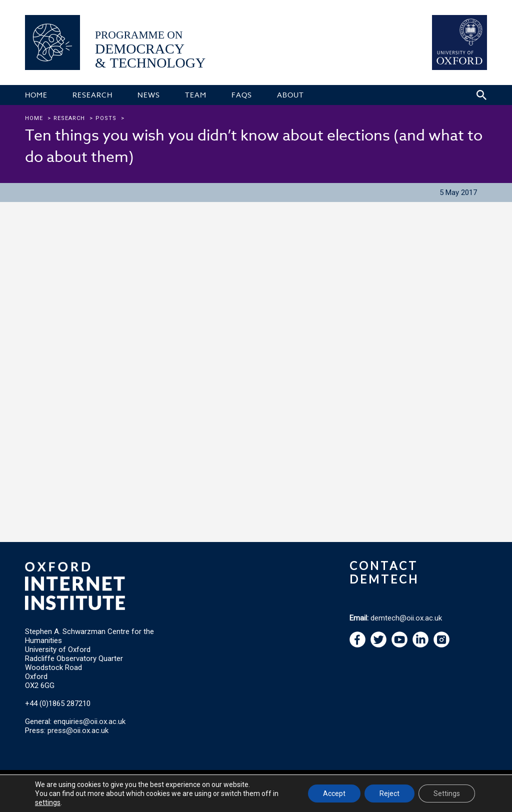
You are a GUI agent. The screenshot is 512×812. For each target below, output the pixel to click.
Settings (447, 793)
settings (48, 802)
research (69, 118)
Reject (389, 793)
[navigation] (399, 645)
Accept (334, 793)
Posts (106, 118)
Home (34, 118)
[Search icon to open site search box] (481, 95)
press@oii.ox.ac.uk (78, 730)
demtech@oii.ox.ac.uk (406, 618)
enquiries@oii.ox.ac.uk (89, 721)
